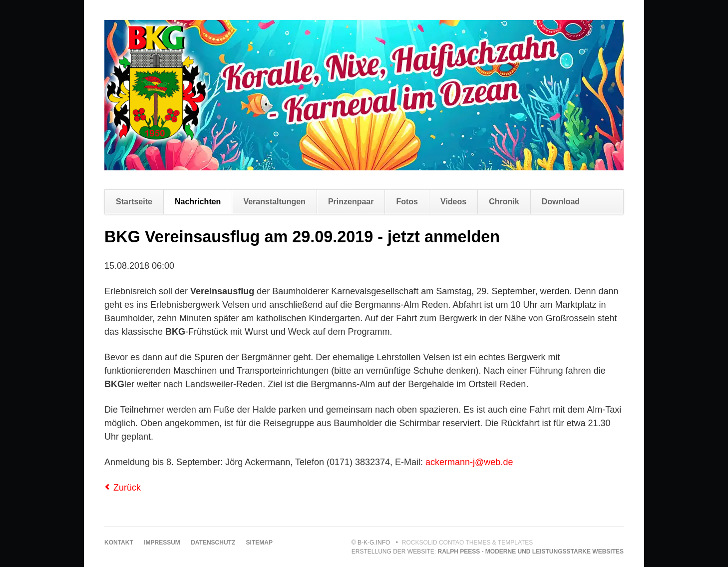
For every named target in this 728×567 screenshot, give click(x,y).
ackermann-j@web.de (469, 462)
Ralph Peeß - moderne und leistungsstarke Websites (531, 552)
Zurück (127, 488)
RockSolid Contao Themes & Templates (468, 543)
